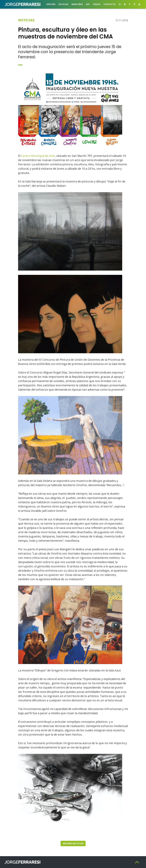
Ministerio (77, 4)
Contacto (109, 4)
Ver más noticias (73, 843)
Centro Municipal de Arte (38, 156)
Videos (97, 4)
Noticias (63, 4)
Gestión (51, 4)
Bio (88, 4)
